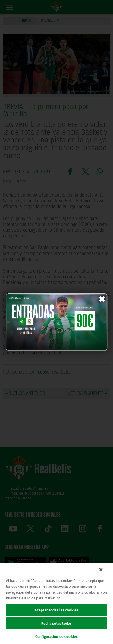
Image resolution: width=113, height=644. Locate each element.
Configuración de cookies (56, 637)
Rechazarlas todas (56, 623)
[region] (56, 604)
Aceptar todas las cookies (56, 610)
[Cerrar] (101, 570)
